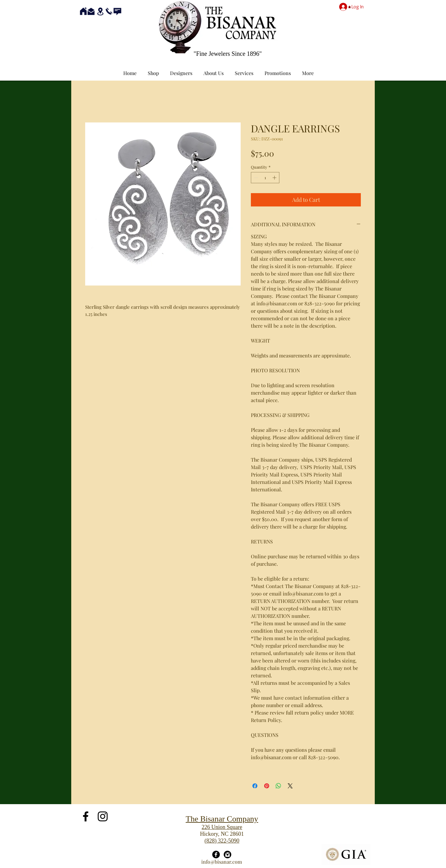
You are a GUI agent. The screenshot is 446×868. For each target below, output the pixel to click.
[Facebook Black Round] (216, 855)
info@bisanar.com (222, 862)
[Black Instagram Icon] (103, 816)
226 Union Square (222, 827)
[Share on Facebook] (255, 786)
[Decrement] (256, 178)
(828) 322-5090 (222, 841)
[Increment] (275, 178)
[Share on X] (290, 786)
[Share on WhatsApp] (278, 786)
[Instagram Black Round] (227, 855)
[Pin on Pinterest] (267, 786)
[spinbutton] (265, 178)
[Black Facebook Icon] (86, 816)
